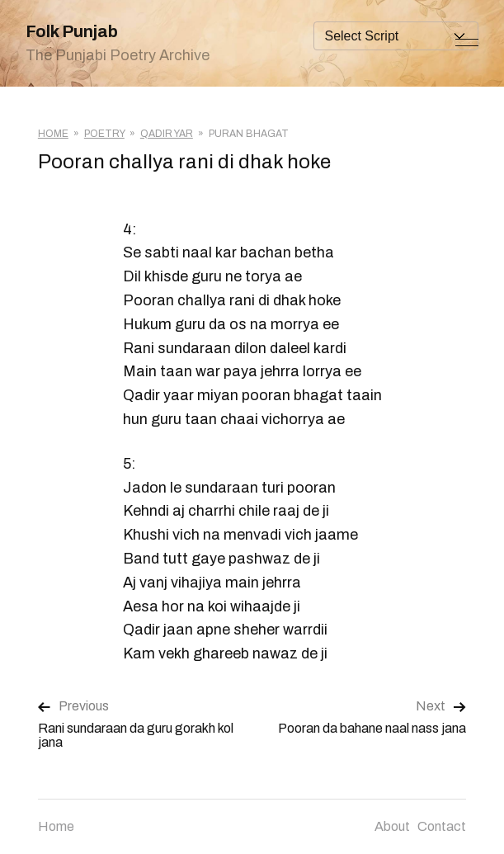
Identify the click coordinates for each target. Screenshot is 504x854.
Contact (442, 826)
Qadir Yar (167, 134)
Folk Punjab (72, 31)
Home (53, 134)
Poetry (104, 134)
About (392, 826)
